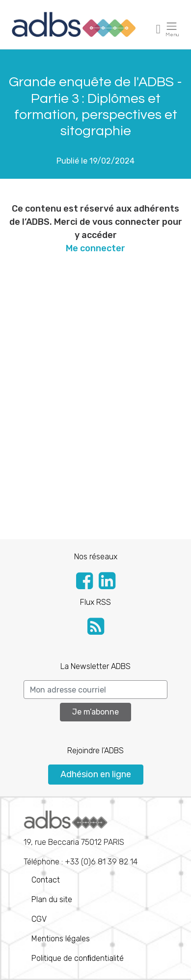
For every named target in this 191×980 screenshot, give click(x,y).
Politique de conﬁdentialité (78, 958)
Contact (46, 880)
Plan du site (52, 899)
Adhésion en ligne (96, 774)
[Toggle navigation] (159, 29)
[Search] (95, 690)
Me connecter (95, 248)
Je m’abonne (95, 712)
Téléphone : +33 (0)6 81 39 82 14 (81, 838)
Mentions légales (61, 939)
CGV (39, 919)
